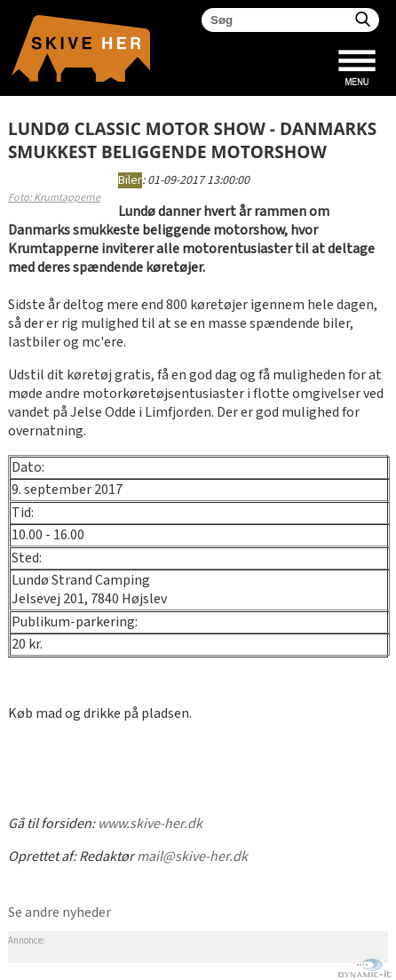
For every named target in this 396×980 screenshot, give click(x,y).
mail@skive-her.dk (192, 857)
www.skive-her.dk (150, 824)
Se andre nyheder (59, 913)
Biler (130, 180)
